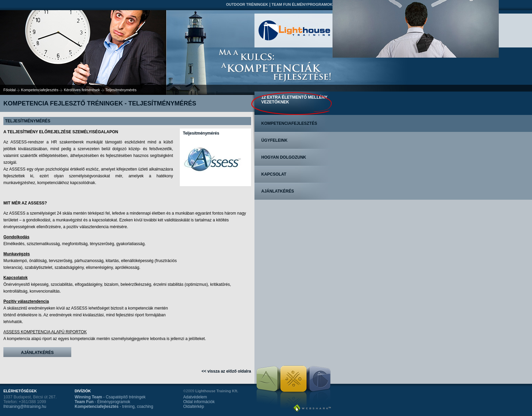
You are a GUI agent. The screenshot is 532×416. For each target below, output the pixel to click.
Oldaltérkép (194, 407)
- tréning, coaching (114, 407)
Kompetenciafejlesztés (40, 90)
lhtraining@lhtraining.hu (25, 407)
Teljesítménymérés (201, 133)
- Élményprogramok (102, 402)
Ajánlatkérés (37, 353)
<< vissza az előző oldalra (226, 371)
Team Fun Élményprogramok (302, 4)
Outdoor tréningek (247, 4)
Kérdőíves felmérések (82, 90)
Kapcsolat (274, 174)
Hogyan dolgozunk (284, 157)
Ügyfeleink (274, 140)
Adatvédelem (195, 397)
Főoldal (9, 90)
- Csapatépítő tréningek (110, 397)
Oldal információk (199, 402)
